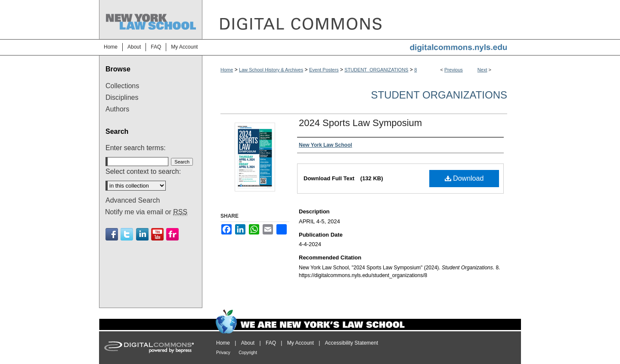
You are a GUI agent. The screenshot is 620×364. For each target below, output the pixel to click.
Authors (117, 109)
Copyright (248, 353)
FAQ (271, 343)
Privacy (223, 353)
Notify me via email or (146, 212)
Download (464, 178)
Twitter (127, 234)
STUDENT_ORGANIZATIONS (376, 70)
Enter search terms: (136, 148)
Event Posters (324, 70)
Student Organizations (439, 95)
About (248, 343)
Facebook (112, 234)
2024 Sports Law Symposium (360, 123)
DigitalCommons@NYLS (362, 20)
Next (482, 70)
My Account (301, 343)
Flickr (172, 234)
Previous (454, 70)
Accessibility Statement (352, 343)
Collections (122, 86)
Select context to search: (143, 171)
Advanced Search (133, 200)
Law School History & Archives (271, 70)
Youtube (157, 234)
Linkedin (142, 234)
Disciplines (122, 97)
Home (227, 70)
